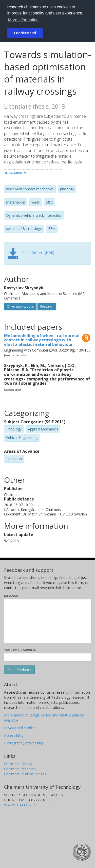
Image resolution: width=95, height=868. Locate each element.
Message (11, 596)
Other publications (20, 306)
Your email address (20, 650)
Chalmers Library (18, 764)
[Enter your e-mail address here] (48, 657)
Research (47, 306)
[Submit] (19, 670)
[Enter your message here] (48, 621)
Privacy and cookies (20, 728)
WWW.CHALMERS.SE (21, 805)
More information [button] (23, 20)
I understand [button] (25, 33)
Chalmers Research (20, 769)
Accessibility (14, 735)
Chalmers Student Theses (25, 774)
